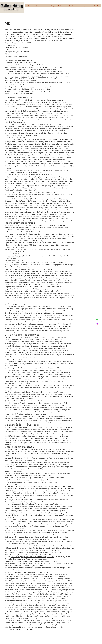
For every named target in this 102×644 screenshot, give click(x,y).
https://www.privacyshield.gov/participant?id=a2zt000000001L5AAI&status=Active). (35, 504)
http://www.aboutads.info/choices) (18, 480)
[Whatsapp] (97, 320)
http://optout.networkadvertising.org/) (19, 478)
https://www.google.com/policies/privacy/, (20, 620)
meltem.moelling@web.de (18, 56)
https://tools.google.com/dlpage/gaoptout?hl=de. (23, 544)
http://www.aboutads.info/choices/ (38, 291)
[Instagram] (97, 324)
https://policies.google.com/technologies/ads (28, 561)
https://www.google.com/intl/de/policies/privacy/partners (32, 557)
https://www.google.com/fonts (43, 623)
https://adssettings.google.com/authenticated (34, 563)
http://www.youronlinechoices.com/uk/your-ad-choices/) (26, 482)
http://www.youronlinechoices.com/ (22, 293)
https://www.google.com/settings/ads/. (58, 620)
